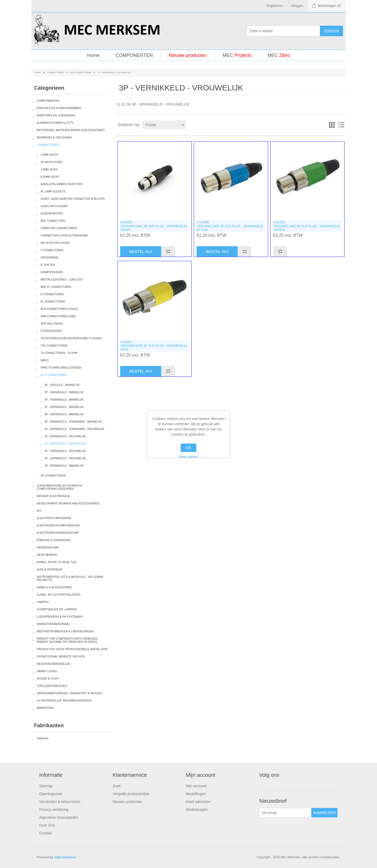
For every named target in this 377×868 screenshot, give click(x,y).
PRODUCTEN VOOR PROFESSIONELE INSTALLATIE (72, 649)
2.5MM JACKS (49, 155)
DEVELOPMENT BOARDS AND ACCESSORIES (68, 503)
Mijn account (196, 786)
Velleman (43, 738)
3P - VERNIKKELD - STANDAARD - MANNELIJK (73, 422)
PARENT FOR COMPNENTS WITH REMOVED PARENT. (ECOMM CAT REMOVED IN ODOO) (67, 640)
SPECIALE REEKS (52, 324)
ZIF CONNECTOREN (53, 476)
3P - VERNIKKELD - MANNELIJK (64, 392)
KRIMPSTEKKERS (52, 272)
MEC (237, 55)
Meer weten (188, 457)
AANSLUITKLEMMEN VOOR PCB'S (62, 184)
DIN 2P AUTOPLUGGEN (55, 243)
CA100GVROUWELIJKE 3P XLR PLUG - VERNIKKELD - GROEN (307, 226)
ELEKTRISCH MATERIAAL (54, 518)
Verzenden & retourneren (60, 802)
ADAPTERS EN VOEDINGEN (56, 115)
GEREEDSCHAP (48, 547)
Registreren (275, 6)
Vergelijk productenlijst (131, 794)
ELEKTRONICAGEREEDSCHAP (58, 533)
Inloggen (297, 6)
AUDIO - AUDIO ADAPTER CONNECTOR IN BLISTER (73, 199)
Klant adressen (198, 802)
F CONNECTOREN (52, 250)
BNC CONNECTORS (53, 221)
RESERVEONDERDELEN (54, 664)
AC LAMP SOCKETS (53, 192)
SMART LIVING (47, 671)
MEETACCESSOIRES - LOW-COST (62, 280)
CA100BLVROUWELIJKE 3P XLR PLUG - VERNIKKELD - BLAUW (231, 226)
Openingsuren (51, 794)
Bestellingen (196, 794)
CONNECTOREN (56, 72)
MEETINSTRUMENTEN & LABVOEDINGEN (65, 631)
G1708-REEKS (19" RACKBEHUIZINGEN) (64, 700)
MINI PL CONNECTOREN (56, 287)
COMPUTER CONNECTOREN (59, 228)
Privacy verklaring (54, 810)
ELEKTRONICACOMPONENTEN (58, 525)
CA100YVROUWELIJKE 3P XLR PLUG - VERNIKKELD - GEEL (154, 346)
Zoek (117, 786)
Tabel (332, 125)
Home (93, 55)
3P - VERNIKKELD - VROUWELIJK (65, 436)
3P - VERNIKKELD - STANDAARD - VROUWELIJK (74, 429)
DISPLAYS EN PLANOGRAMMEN (59, 108)
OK (188, 448)
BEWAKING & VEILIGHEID (54, 137)
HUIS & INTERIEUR (50, 569)
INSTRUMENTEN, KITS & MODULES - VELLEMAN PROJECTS (70, 578)
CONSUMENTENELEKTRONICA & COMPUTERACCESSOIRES (59, 487)
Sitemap (46, 786)
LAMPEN (43, 602)
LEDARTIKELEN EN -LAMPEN (57, 609)
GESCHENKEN (47, 555)
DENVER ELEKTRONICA (53, 496)
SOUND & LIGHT (48, 678)
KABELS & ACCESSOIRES (54, 587)
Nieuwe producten (188, 55)
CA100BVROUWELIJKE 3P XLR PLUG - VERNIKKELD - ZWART (154, 226)
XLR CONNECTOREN (81, 72)
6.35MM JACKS (50, 177)
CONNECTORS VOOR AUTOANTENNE (64, 236)
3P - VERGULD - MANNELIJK (62, 385)
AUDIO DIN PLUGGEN (54, 206)
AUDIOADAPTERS (52, 214)
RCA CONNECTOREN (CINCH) (59, 309)
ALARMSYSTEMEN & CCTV (55, 123)
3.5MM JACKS (49, 169)
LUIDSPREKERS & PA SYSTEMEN (60, 617)
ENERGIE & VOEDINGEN (54, 540)
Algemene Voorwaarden (59, 817)
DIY (39, 511)
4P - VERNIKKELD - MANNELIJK (64, 466)
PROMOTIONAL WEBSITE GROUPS (61, 656)
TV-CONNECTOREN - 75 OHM (59, 353)
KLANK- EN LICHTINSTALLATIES (59, 595)
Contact (46, 833)
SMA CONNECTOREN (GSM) (58, 316)
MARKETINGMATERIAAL (53, 624)
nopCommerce (65, 857)
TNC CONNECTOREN (54, 346)
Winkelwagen (197, 810)
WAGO (45, 360)
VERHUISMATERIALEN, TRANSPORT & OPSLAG (69, 693)
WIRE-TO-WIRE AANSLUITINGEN (61, 368)
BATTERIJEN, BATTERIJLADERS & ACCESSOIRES (71, 130)
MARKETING (45, 708)
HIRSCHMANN (49, 258)
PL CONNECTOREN (53, 302)
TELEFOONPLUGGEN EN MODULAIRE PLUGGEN (71, 338)
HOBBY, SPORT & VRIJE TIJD (56, 562)
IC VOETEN (48, 265)
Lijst (341, 125)
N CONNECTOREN (52, 294)
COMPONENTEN (134, 55)
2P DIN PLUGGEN (52, 162)
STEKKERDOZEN (51, 331)
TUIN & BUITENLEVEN (52, 686)
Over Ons (47, 825)
